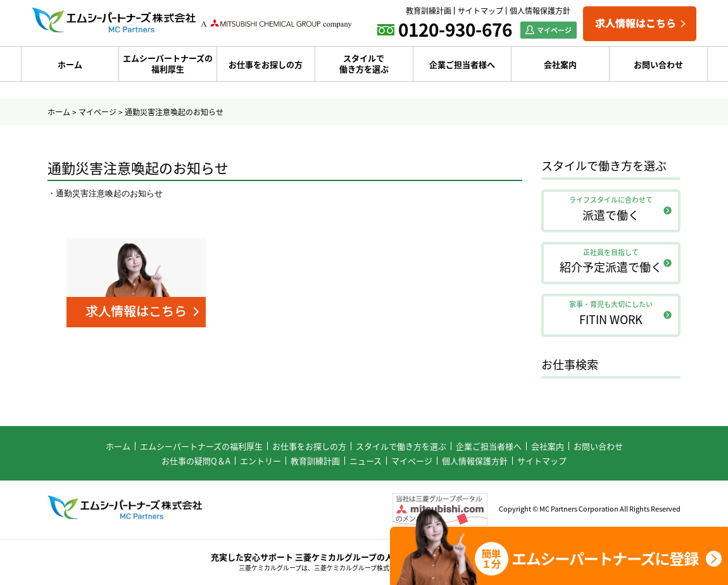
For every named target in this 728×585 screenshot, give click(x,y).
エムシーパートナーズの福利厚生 (168, 63)
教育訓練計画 (429, 11)
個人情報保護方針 (540, 11)
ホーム (70, 64)
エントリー (260, 461)
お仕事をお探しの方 (266, 64)
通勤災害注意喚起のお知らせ (109, 193)
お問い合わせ (658, 64)
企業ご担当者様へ (462, 64)
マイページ (97, 112)
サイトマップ (480, 11)
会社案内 (560, 64)
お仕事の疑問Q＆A (196, 461)
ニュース (366, 461)
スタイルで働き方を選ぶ (364, 63)
